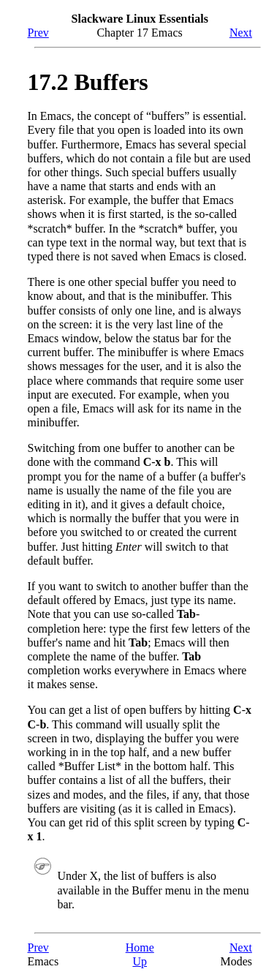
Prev (38, 33)
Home (140, 947)
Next (241, 33)
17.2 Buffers (88, 82)
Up (140, 961)
